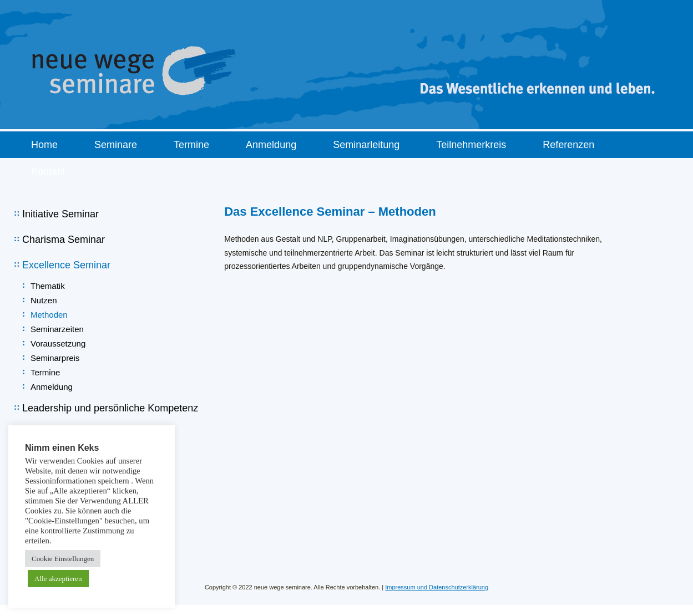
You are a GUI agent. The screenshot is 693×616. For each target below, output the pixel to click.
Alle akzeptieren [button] (58, 579)
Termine (45, 372)
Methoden (49, 315)
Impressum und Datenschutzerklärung (437, 587)
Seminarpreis (55, 358)
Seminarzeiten (57, 329)
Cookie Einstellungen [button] (63, 559)
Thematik (48, 286)
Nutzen (44, 300)
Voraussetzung (58, 343)
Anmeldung (52, 387)
